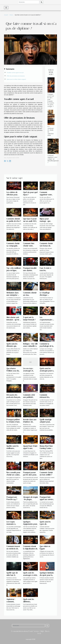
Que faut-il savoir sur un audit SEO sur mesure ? (30, 221)
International (24, 631)
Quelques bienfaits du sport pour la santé (47, 575)
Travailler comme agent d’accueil (15, 73)
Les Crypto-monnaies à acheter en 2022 (12, 524)
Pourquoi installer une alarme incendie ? (30, 270)
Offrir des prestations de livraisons (16, 76)
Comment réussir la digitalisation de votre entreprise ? (30, 549)
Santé (31, 631)
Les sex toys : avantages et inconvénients (28, 371)
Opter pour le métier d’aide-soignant (16, 79)
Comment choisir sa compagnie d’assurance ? (13, 246)
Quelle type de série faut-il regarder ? (12, 575)
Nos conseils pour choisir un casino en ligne (13, 475)
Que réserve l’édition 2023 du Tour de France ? (13, 371)
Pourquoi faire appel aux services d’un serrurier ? (47, 499)
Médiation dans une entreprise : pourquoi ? (12, 295)
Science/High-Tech (39, 632)
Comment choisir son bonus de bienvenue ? (46, 246)
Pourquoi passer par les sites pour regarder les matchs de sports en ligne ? (51, 100)
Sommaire (10, 69)
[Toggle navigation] (6, 8)
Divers (11, 15)
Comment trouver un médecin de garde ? (13, 549)
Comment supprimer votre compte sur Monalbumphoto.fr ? (53, 159)
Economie (15, 631)
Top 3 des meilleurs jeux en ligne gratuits (14, 270)
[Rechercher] (28, 2)
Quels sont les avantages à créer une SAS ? (30, 575)
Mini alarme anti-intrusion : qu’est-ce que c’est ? (13, 320)
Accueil (6, 15)
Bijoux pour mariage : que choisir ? (45, 221)
